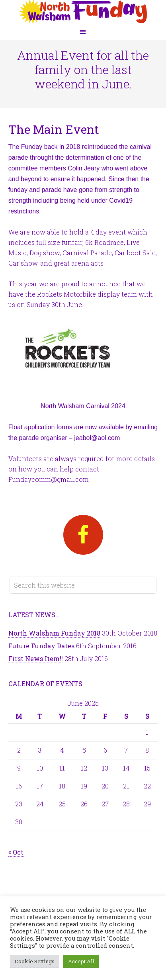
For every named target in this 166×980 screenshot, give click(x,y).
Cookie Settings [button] (35, 961)
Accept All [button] (81, 961)
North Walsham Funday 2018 (54, 633)
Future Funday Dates (41, 646)
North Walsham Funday (83, 12)
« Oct (16, 852)
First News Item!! (36, 658)
